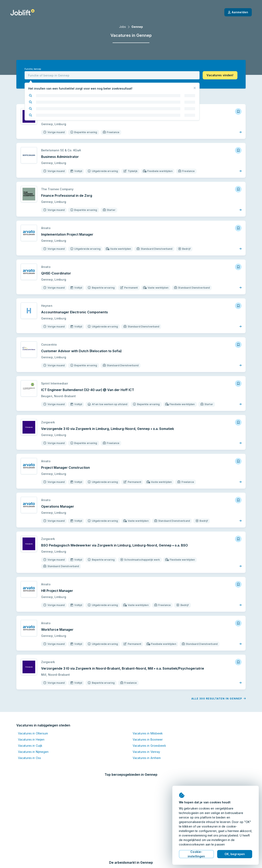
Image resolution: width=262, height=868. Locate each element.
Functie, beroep (33, 69)
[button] (220, 75)
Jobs (123, 27)
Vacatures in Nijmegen (33, 745)
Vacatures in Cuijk (30, 739)
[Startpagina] (22, 12)
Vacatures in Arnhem (147, 751)
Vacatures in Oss (29, 751)
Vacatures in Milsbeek (148, 727)
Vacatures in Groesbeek (149, 739)
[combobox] (112, 75)
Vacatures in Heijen (31, 733)
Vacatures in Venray (146, 745)
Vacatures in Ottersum (33, 727)
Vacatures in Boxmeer (148, 733)
